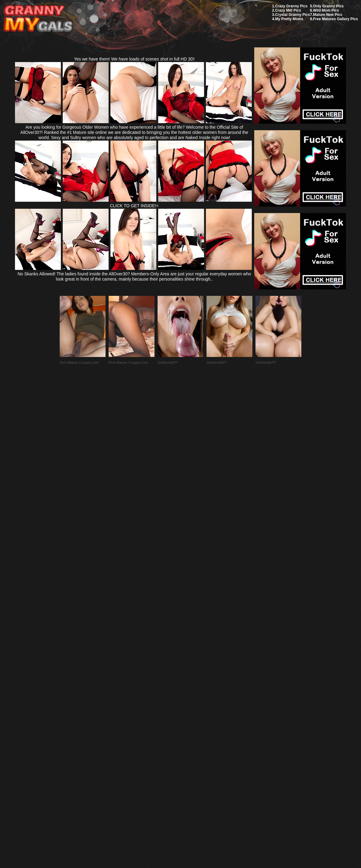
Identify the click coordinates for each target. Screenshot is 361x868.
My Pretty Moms (289, 19)
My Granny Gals (38, 19)
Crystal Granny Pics (292, 15)
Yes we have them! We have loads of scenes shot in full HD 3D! (134, 59)
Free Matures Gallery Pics (335, 19)
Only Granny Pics (328, 6)
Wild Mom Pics (326, 10)
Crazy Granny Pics (291, 6)
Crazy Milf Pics (288, 10)
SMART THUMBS (191, 724)
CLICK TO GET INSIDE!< (134, 206)
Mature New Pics (328, 15)
